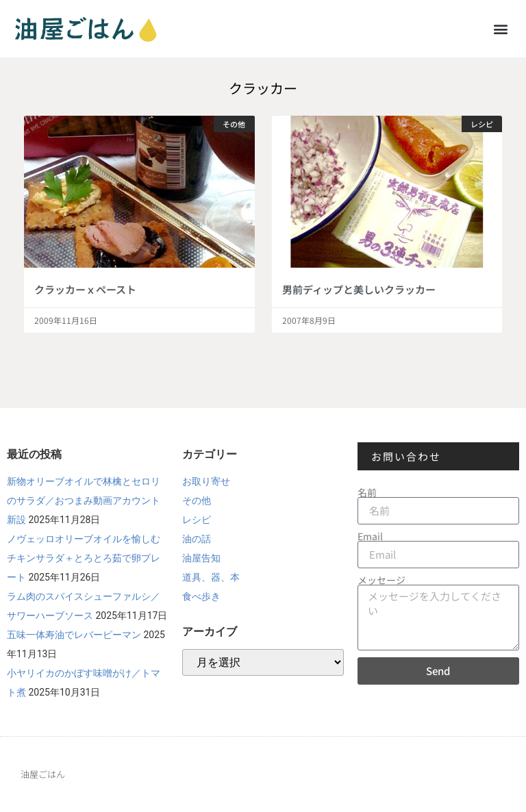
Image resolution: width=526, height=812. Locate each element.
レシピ (197, 520)
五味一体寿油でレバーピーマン (74, 635)
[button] (501, 28)
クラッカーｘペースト (85, 289)
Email (370, 536)
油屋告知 (201, 558)
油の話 (197, 539)
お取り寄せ (206, 481)
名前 (367, 492)
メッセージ (381, 580)
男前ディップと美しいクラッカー (359, 289)
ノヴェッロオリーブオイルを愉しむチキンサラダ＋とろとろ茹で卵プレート (84, 558)
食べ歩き (201, 596)
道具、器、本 (211, 577)
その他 (197, 500)
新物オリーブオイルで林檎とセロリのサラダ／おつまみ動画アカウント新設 (84, 500)
